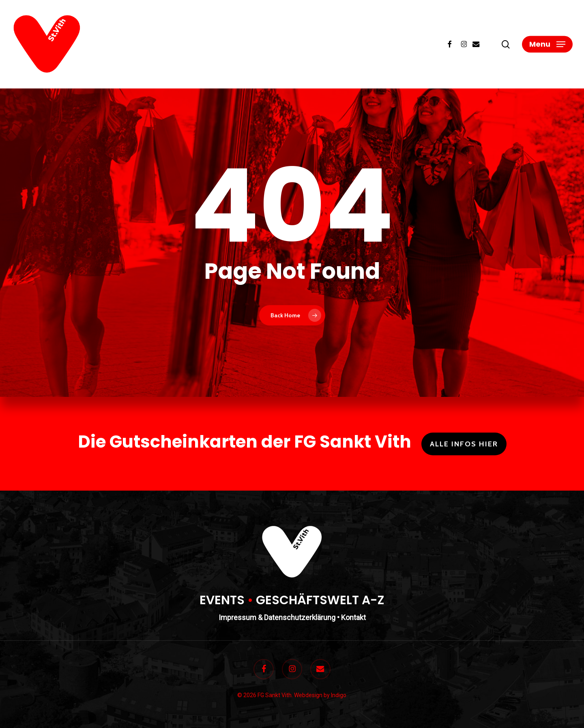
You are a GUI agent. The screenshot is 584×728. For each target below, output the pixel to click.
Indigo (339, 695)
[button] (547, 44)
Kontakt (353, 617)
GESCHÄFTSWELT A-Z (320, 600)
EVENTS (222, 600)
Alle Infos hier (464, 444)
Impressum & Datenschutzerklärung (277, 617)
